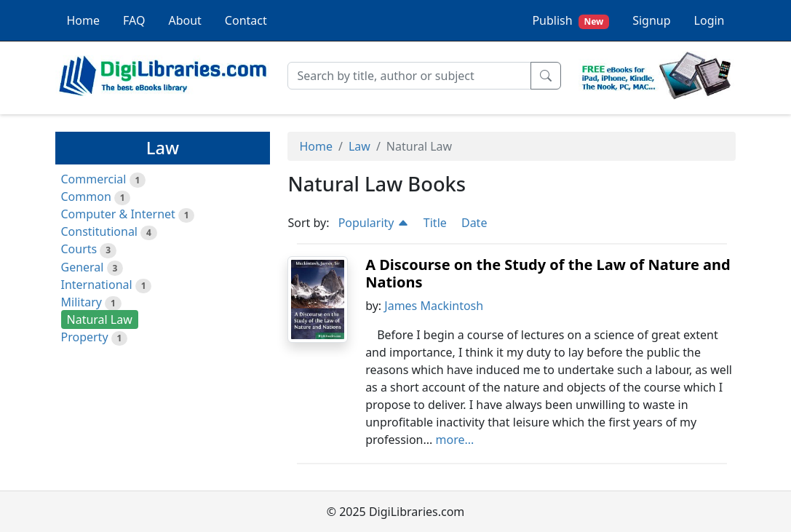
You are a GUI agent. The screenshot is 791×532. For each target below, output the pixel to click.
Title (435, 223)
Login (709, 20)
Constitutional (100, 231)
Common (86, 196)
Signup (651, 20)
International (97, 285)
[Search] (409, 76)
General (83, 267)
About (184, 20)
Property (85, 337)
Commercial (94, 179)
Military (82, 302)
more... (455, 440)
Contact (246, 20)
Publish (571, 21)
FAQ (134, 20)
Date (474, 223)
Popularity (374, 223)
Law (359, 146)
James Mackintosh (434, 306)
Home (84, 20)
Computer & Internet (118, 214)
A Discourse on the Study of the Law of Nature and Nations (548, 273)
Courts (79, 249)
